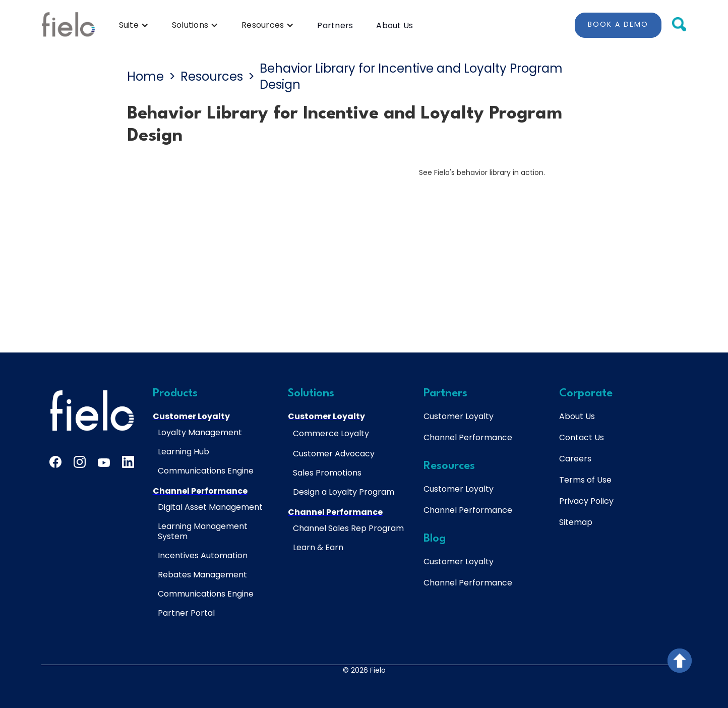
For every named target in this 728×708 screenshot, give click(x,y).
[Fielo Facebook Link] (55, 462)
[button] (134, 25)
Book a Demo (618, 24)
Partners (335, 25)
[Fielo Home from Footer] (92, 410)
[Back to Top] (680, 661)
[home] (68, 25)
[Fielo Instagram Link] (80, 462)
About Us (395, 25)
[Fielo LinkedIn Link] (128, 462)
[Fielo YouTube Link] (104, 464)
